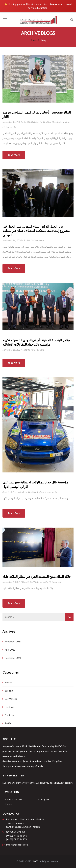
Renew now (56, 4)
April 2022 (10, 650)
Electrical (56, 122)
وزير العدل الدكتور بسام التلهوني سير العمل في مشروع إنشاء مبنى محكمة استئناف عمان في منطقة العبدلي (36, 231)
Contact (9, 804)
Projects (45, 799)
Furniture (66, 122)
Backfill (27, 122)
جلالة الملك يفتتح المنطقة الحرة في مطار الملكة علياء (37, 577)
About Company (13, 799)
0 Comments (10, 127)
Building (35, 122)
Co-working (45, 122)
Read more (14, 155)
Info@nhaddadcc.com (17, 845)
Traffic (40, 492)
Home (33, 40)
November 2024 (13, 642)
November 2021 (13, 658)
